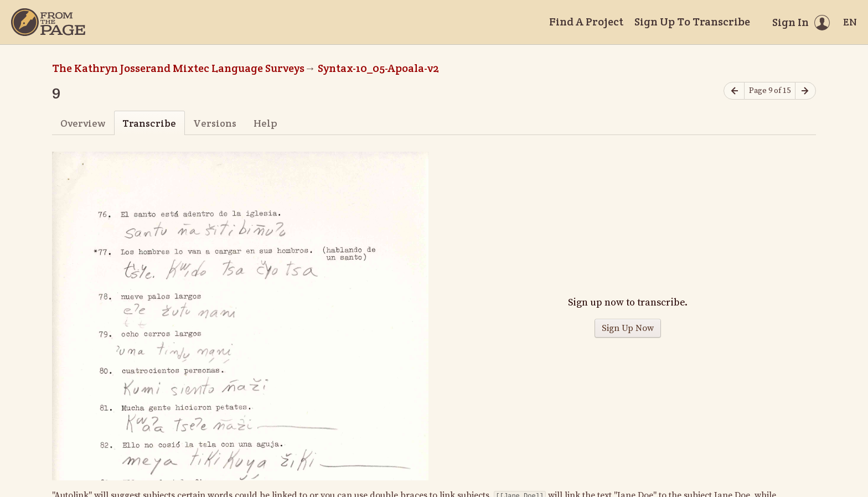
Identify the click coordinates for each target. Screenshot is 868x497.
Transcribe (149, 123)
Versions (215, 123)
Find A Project (586, 22)
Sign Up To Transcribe (692, 22)
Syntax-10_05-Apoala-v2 (378, 68)
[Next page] (805, 91)
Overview (83, 123)
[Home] (48, 22)
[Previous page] (734, 91)
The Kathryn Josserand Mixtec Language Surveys (178, 68)
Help (265, 123)
